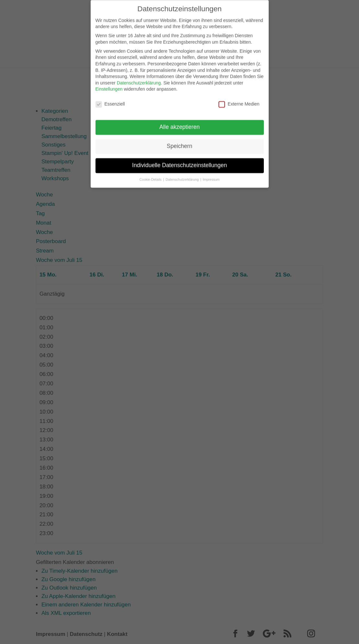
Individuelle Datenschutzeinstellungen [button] (179, 161)
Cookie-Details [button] (151, 176)
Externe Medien (239, 101)
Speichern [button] (179, 142)
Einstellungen (109, 86)
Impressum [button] (211, 176)
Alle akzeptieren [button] (179, 123)
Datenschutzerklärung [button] (183, 176)
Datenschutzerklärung (139, 79)
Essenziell (110, 101)
